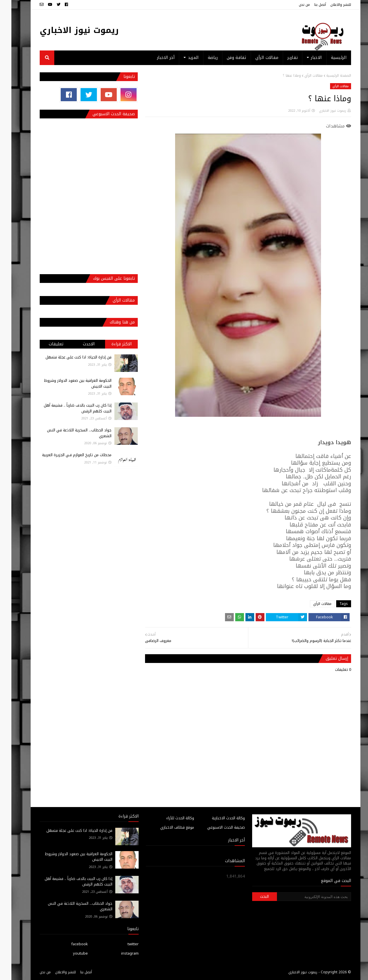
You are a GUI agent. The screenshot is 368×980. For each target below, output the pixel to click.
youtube (69, 953)
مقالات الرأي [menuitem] (256, 58)
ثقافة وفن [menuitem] (225, 58)
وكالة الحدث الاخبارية (217, 818)
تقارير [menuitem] (281, 58)
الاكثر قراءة (110, 344)
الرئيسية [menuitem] (327, 58)
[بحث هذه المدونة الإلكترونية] (303, 897)
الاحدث (77, 344)
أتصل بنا (309, 5)
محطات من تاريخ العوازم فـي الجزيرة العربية (65, 455)
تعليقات (45, 344)
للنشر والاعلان (329, 5)
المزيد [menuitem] (182, 58)
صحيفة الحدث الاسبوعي (215, 827)
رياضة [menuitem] (202, 58)
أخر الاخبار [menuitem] (154, 58)
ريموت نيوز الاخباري (68, 30)
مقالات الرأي (302, 76)
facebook (68, 944)
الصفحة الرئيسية (327, 76)
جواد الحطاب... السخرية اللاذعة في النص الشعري (68, 433)
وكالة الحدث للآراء (169, 818)
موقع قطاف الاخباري (166, 827)
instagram (118, 953)
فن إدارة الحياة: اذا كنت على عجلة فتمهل (67, 357)
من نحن (293, 5)
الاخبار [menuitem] (305, 58)
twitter (122, 944)
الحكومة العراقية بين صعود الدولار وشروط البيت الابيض (66, 383)
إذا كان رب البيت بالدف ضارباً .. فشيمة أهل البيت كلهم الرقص (66, 408)
